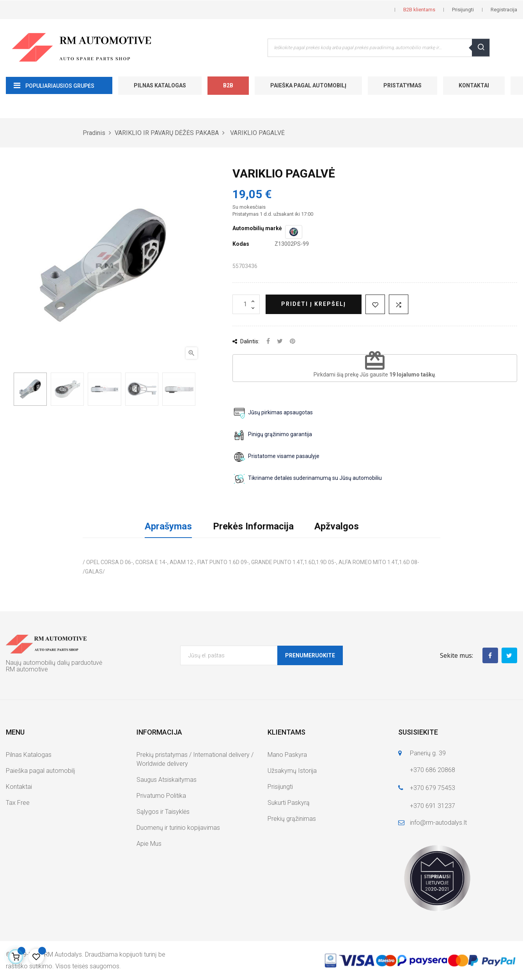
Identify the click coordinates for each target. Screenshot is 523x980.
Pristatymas (402, 85)
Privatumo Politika (161, 796)
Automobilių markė (257, 228)
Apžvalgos (337, 526)
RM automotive (27, 669)
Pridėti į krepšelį (314, 304)
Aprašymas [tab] (168, 526)
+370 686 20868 (433, 770)
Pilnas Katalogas (160, 85)
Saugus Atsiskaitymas (167, 780)
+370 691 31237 (433, 806)
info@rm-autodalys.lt (438, 823)
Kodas (241, 244)
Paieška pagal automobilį (308, 85)
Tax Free (18, 803)
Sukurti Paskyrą (289, 803)
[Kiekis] (246, 304)
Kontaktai (474, 85)
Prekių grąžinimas (292, 819)
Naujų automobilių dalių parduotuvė (54, 663)
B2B (228, 85)
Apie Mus (149, 844)
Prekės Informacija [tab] (253, 526)
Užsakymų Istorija (292, 771)
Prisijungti (280, 787)
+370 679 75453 (433, 788)
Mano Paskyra (287, 755)
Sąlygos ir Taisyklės (163, 812)
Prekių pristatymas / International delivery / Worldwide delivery (195, 759)
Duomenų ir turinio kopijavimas (178, 828)
